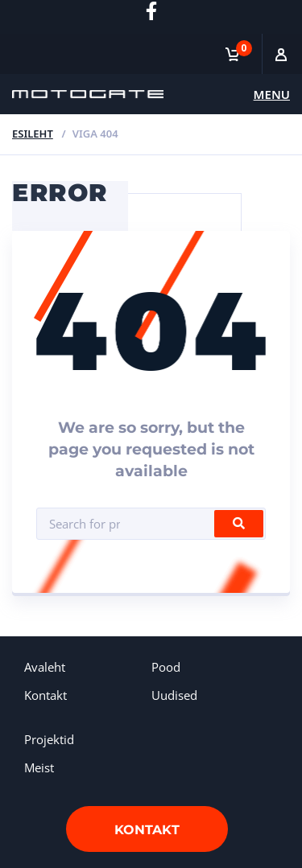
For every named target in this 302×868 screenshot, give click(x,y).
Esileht (33, 134)
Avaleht (45, 667)
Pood (166, 667)
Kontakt (46, 695)
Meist (39, 767)
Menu (272, 94)
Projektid (49, 739)
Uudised (174, 695)
